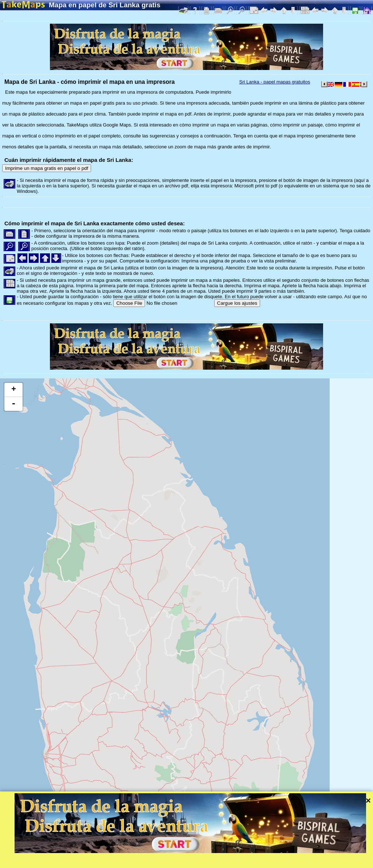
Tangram (253, 853)
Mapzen (317, 853)
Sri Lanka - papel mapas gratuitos (275, 82)
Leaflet (229, 853)
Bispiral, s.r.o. (75, 862)
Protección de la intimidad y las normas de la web (181, 862)
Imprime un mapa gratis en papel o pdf (47, 168)
